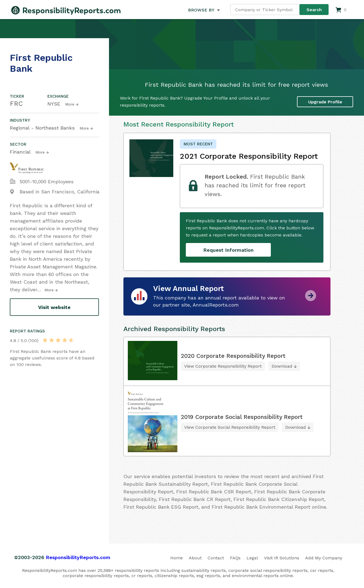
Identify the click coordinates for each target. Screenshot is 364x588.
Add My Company (324, 558)
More (70, 104)
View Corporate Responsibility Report (223, 366)
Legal (252, 558)
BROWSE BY (201, 10)
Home (177, 558)
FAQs (235, 558)
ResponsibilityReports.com (78, 557)
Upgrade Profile (325, 102)
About (195, 558)
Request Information (228, 250)
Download (282, 366)
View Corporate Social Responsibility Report (230, 427)
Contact (216, 558)
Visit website (54, 307)
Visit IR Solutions (282, 558)
